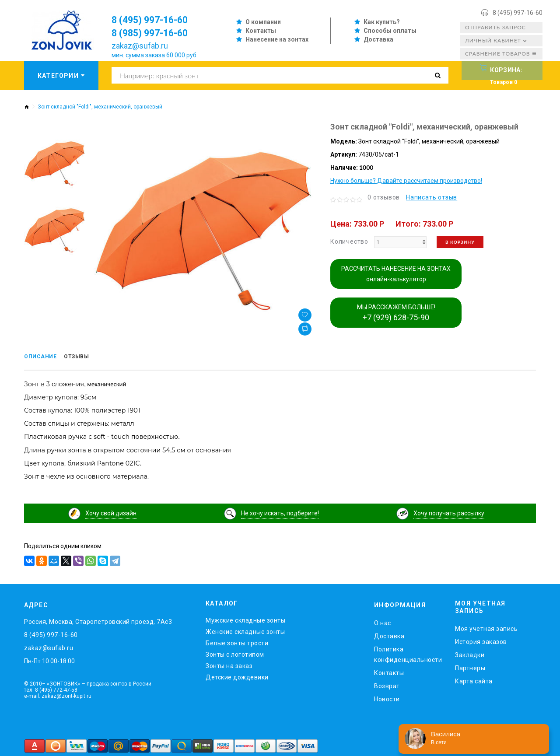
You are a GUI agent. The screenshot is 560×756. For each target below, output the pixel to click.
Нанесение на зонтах (277, 39)
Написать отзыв (432, 197)
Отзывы (86, 357)
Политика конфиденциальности (408, 653)
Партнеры (470, 666)
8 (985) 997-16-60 (156, 33)
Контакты (261, 31)
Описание (44, 357)
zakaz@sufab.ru (140, 46)
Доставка (378, 39)
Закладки (470, 653)
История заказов (481, 640)
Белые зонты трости (237, 641)
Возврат (387, 684)
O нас (383, 621)
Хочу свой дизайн (111, 511)
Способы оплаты (390, 31)
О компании (263, 22)
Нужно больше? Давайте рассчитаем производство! (406, 181)
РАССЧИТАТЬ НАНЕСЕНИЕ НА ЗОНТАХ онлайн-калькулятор (396, 274)
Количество (349, 241)
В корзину (460, 242)
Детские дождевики (237, 675)
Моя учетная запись (486, 627)
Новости (387, 697)
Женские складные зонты (245, 630)
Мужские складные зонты (245, 619)
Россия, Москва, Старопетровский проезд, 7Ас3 (98, 620)
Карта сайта (474, 679)
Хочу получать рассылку (449, 511)
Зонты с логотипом (235, 653)
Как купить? (382, 22)
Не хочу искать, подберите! (280, 511)
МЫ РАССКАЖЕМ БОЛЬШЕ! (396, 313)
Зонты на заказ (229, 664)
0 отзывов (384, 197)
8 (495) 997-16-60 (518, 13)
